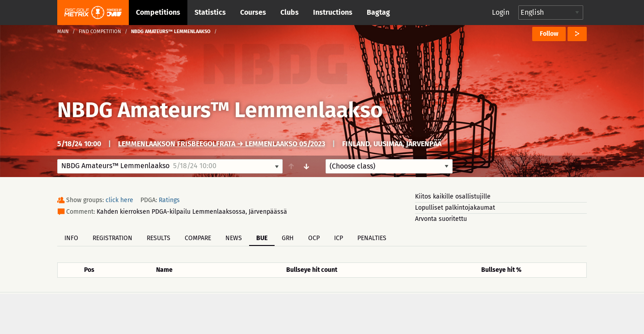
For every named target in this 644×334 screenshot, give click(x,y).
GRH (288, 238)
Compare (198, 238)
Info (71, 238)
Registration (112, 238)
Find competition (100, 32)
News (234, 238)
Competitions (158, 12)
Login (501, 12)
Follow (549, 34)
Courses (253, 12)
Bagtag (378, 12)
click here (119, 200)
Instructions (333, 12)
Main (63, 32)
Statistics (210, 12)
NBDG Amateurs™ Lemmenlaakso (220, 110)
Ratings (169, 200)
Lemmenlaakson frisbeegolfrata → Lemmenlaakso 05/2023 (222, 144)
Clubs (290, 12)
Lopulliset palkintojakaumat (455, 208)
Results (159, 238)
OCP (314, 238)
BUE (262, 238)
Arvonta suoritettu (441, 219)
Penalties (372, 238)
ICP (339, 238)
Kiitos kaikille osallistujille (453, 197)
